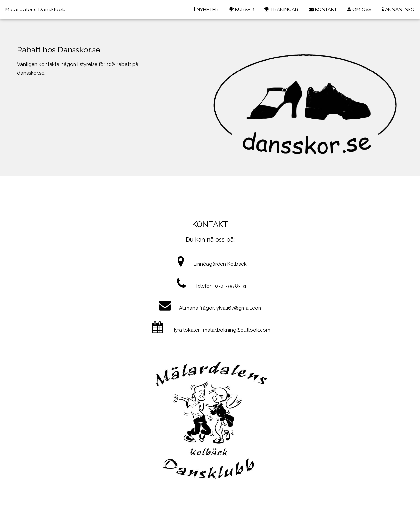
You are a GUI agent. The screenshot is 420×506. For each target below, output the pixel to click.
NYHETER (206, 10)
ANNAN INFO (398, 10)
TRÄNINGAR (281, 10)
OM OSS (359, 10)
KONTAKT (323, 10)
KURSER (241, 10)
